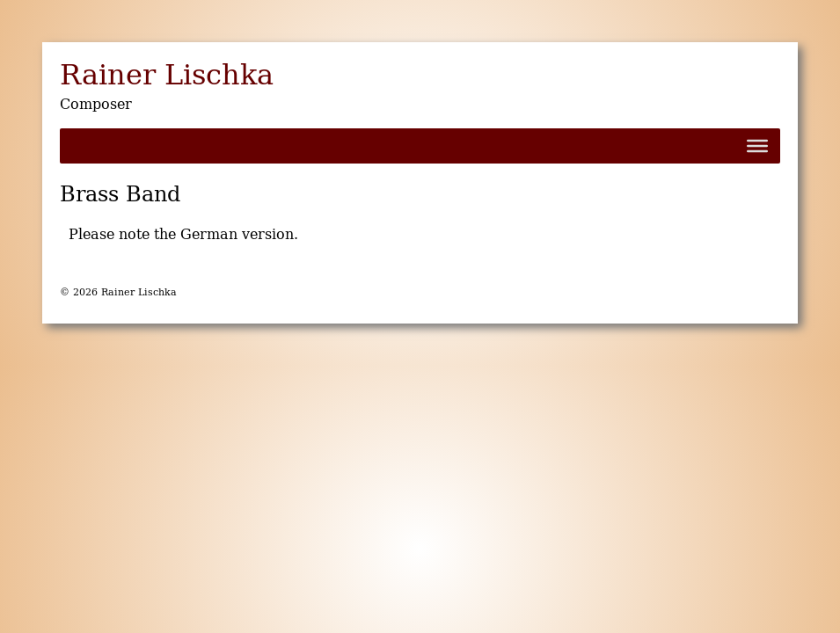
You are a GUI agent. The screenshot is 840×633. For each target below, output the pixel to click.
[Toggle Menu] (757, 146)
